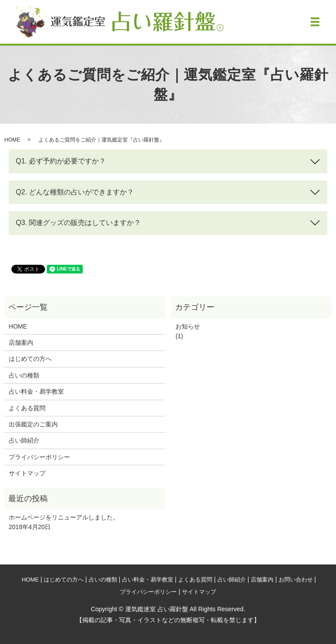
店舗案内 (21, 343)
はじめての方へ (30, 359)
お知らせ (188, 326)
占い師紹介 (24, 440)
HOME (12, 140)
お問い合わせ (296, 580)
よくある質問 (27, 408)
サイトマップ (27, 473)
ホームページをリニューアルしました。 (64, 517)
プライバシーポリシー (39, 457)
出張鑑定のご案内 (33, 424)
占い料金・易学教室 (36, 391)
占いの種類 (24, 375)
